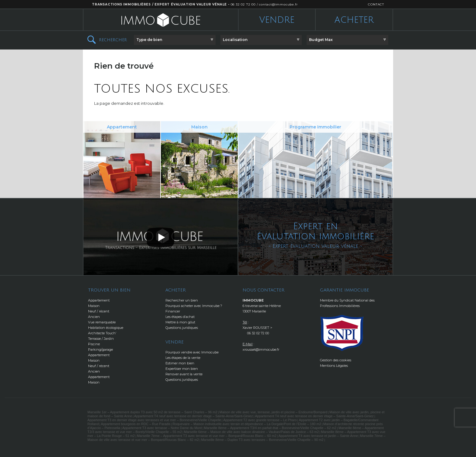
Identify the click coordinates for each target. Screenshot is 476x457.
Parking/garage (100, 350)
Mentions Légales (334, 366)
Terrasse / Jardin (101, 339)
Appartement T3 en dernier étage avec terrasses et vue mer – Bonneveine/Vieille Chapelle (154, 420)
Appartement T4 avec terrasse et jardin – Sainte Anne (318, 436)
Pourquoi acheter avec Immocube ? (194, 306)
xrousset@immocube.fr (261, 350)
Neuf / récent (99, 311)
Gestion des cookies (336, 360)
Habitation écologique (106, 328)
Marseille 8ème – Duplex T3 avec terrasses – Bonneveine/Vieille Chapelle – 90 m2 (262, 440)
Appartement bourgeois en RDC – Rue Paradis (136, 424)
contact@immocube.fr (278, 4)
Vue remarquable (102, 322)
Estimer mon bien (180, 363)
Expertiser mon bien (182, 369)
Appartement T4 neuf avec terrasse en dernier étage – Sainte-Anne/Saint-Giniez (194, 416)
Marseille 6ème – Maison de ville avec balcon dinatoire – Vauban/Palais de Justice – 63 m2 (251, 432)
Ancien (94, 317)
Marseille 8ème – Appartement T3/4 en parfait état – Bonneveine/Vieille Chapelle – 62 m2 (270, 428)
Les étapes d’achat (180, 317)
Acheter (354, 20)
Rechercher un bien (182, 300)
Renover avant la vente (184, 374)
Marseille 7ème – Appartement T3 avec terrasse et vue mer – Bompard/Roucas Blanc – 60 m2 (207, 436)
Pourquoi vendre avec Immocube (192, 352)
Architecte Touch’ (102, 333)
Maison (94, 306)
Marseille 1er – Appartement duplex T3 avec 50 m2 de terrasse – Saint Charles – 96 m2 (152, 412)
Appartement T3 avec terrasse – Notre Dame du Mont (162, 428)
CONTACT (376, 4)
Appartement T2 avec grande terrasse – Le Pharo (260, 420)
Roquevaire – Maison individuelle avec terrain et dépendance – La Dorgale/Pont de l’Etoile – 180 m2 (247, 424)
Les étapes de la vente (183, 358)
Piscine (94, 344)
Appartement (99, 300)
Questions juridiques (182, 328)
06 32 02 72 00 (243, 4)
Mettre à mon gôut (180, 322)
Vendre (277, 20)
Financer (173, 311)
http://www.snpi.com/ (342, 333)
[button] (175, 40)
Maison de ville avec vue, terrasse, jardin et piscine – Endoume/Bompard (273, 412)
